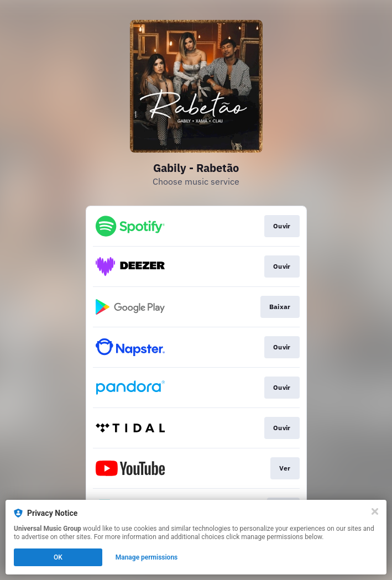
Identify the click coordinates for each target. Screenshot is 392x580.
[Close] (375, 511)
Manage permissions (147, 557)
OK (58, 557)
